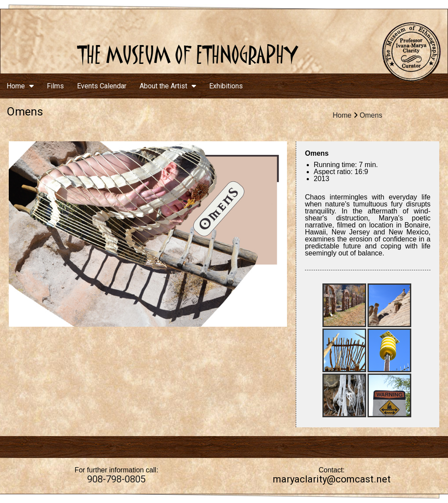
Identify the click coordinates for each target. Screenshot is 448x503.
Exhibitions (226, 86)
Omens (371, 115)
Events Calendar (102, 86)
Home (20, 86)
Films (55, 86)
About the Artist (168, 86)
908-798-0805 (116, 479)
